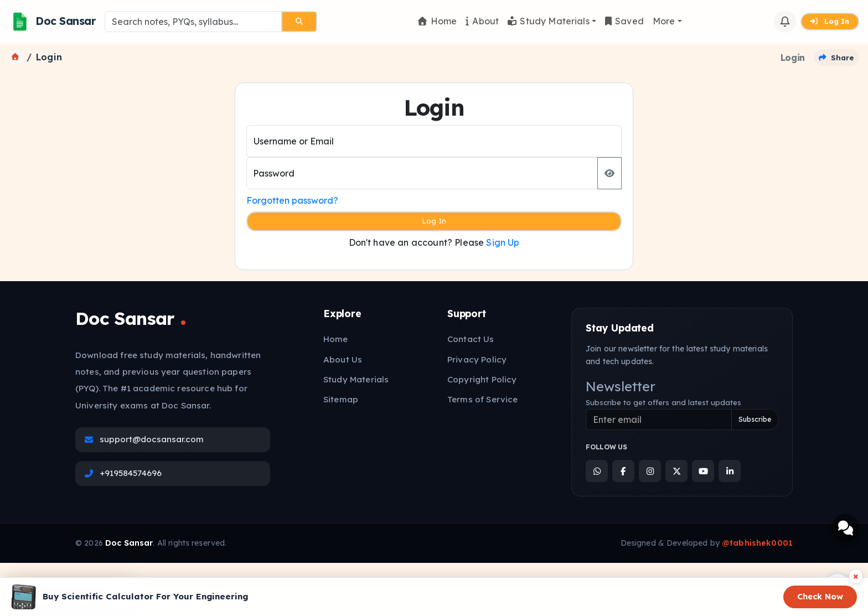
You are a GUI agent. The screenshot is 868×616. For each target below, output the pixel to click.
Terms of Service (482, 399)
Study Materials (549, 21)
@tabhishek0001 (757, 543)
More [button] (664, 21)
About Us (343, 359)
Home (437, 21)
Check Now (820, 597)
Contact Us (471, 339)
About (482, 21)
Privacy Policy (477, 359)
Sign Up (503, 242)
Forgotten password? (292, 200)
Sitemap (341, 399)
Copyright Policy (482, 379)
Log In (830, 21)
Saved (624, 21)
